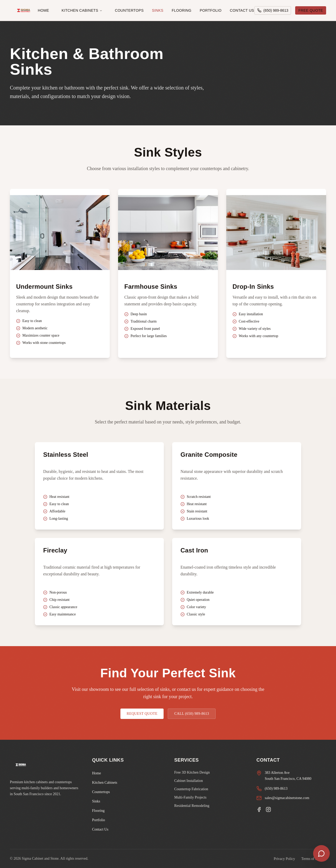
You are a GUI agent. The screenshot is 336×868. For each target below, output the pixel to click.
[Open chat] (321, 853)
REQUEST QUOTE (142, 714)
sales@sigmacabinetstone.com (287, 798)
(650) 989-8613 (276, 789)
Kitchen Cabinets (82, 10)
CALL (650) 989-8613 (192, 714)
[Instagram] (268, 809)
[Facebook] (259, 809)
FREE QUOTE (311, 10)
